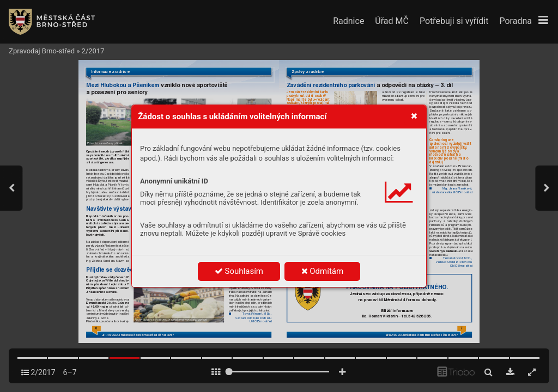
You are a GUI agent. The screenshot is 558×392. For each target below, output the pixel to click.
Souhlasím (239, 271)
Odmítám (323, 271)
